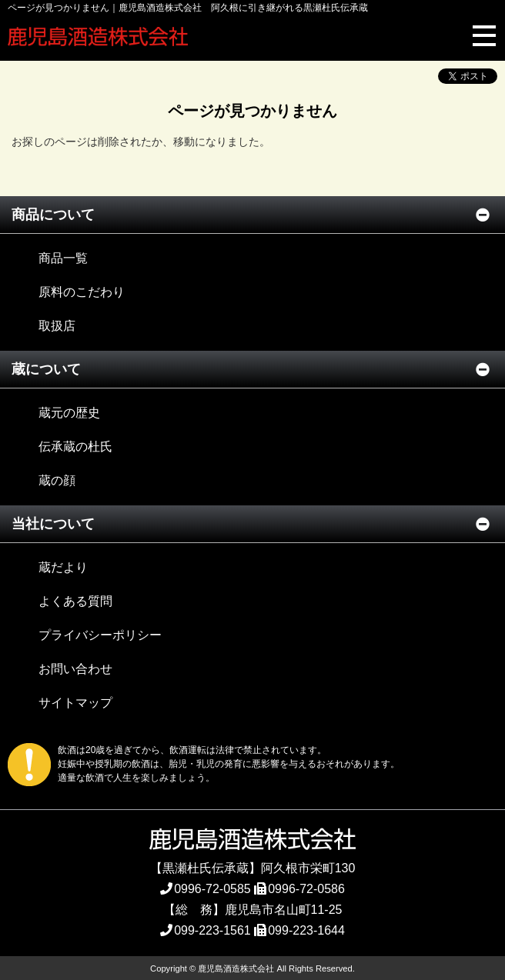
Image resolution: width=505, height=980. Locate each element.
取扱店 (57, 326)
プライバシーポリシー (100, 635)
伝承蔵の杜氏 (75, 447)
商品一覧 (63, 258)
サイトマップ (75, 703)
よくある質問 (75, 601)
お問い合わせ (75, 669)
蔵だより (63, 567)
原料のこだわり (82, 292)
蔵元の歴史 (69, 413)
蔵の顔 (57, 480)
